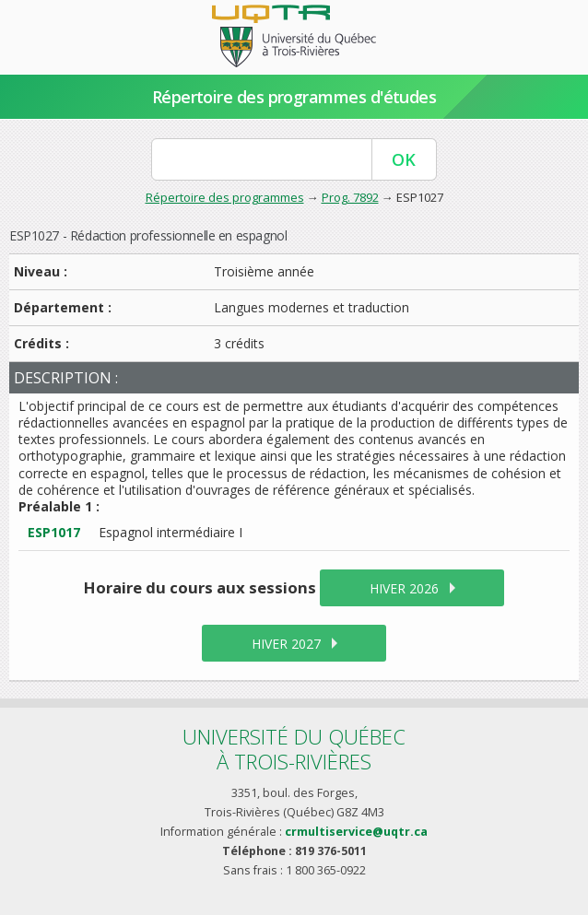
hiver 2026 (404, 588)
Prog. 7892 (350, 197)
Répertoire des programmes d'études (294, 97)
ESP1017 (54, 532)
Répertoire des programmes (225, 197)
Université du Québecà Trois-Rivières (294, 749)
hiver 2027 (286, 644)
